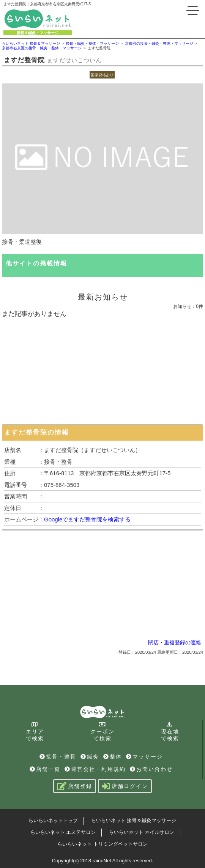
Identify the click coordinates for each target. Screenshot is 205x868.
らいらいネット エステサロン (63, 832)
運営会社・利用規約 (95, 769)
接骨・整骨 (58, 757)
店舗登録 (75, 786)
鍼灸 (90, 757)
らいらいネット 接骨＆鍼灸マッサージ (134, 820)
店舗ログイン (125, 786)
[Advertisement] (102, 369)
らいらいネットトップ (53, 820)
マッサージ (144, 757)
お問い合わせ (151, 769)
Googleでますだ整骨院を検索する (87, 519)
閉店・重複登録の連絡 (175, 642)
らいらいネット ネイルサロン (142, 832)
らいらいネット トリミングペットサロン (102, 844)
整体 (113, 757)
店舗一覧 (45, 769)
